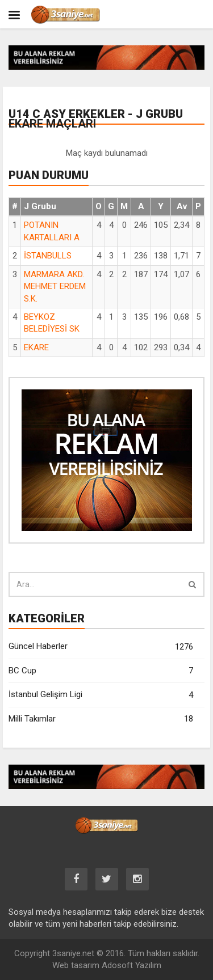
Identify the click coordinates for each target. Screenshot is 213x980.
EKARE (36, 347)
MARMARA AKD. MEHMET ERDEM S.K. (55, 287)
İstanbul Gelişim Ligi (101, 695)
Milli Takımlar (101, 719)
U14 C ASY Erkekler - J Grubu (96, 119)
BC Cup (101, 671)
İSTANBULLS (48, 256)
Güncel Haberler (101, 647)
